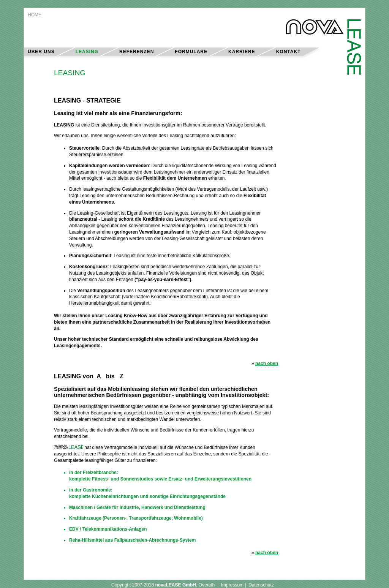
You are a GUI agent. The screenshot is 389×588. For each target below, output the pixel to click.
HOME (35, 15)
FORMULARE (191, 52)
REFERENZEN (137, 52)
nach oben (267, 364)
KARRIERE (242, 52)
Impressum (232, 585)
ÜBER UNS (41, 52)
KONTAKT (289, 52)
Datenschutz (261, 585)
